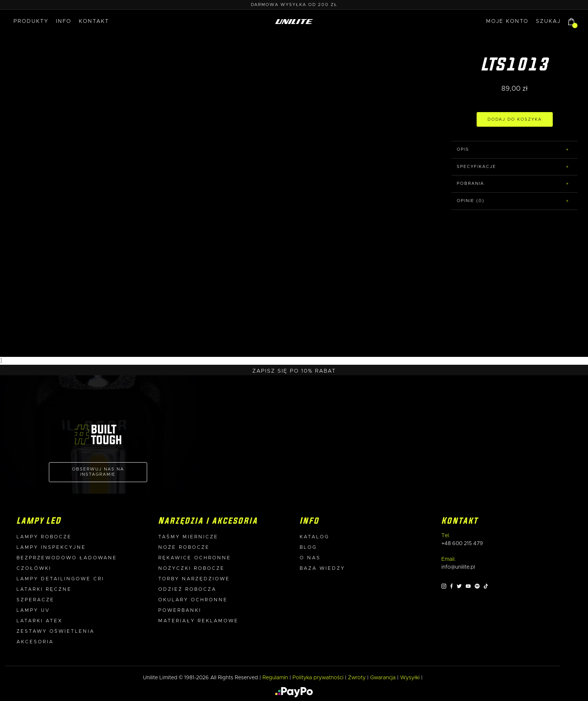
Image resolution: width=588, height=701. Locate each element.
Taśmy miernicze (188, 537)
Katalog (314, 537)
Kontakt (94, 21)
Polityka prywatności (318, 678)
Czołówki (34, 568)
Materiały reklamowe (198, 621)
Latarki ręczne (44, 589)
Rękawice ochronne (195, 558)
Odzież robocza (187, 589)
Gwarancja (383, 678)
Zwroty (357, 678)
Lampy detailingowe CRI (60, 579)
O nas (310, 558)
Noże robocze (184, 547)
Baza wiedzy (322, 568)
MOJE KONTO (507, 21)
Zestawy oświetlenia (55, 631)
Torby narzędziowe (194, 579)
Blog (308, 547)
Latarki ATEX (40, 621)
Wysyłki (410, 678)
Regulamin (275, 678)
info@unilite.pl (458, 567)
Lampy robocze (44, 537)
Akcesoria (35, 642)
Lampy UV (33, 610)
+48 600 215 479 (462, 544)
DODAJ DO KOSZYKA (515, 119)
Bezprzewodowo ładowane (67, 558)
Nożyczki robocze (191, 568)
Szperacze (35, 600)
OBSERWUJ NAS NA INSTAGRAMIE (98, 472)
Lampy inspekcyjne (51, 547)
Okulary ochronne (193, 600)
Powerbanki (180, 610)
